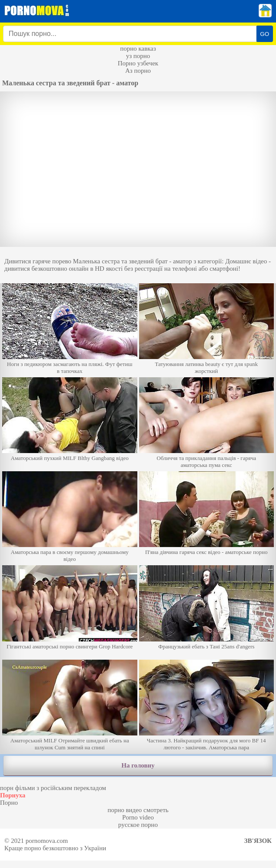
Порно (9, 803)
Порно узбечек (138, 63)
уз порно (138, 56)
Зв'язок (258, 841)
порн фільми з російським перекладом (53, 788)
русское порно (138, 825)
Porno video (138, 817)
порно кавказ (138, 49)
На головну (138, 765)
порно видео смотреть (138, 810)
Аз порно (138, 71)
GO (265, 34)
